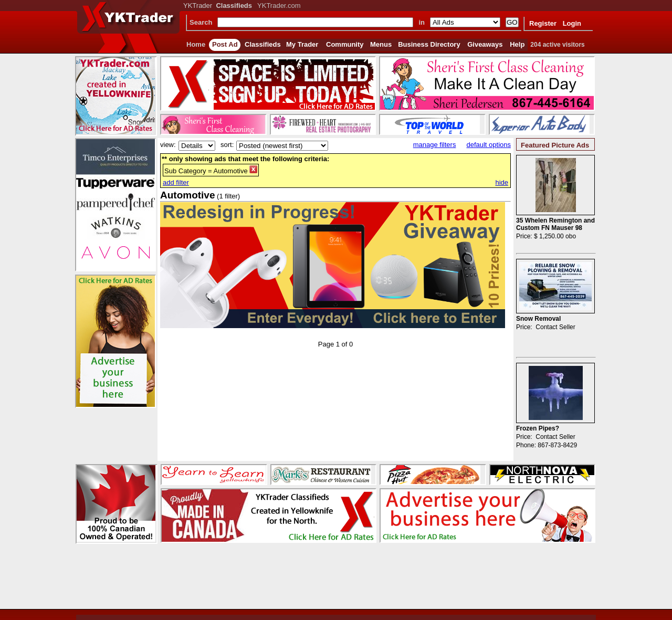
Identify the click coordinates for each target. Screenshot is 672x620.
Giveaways (485, 44)
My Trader (302, 44)
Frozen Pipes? (538, 428)
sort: (227, 145)
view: (168, 145)
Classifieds (263, 44)
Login (572, 23)
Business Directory (429, 44)
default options (489, 145)
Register (543, 23)
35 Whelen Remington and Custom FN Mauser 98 (555, 224)
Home (196, 44)
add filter (176, 182)
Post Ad (225, 44)
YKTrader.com (279, 6)
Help (517, 44)
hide (502, 182)
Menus (381, 44)
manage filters (435, 145)
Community (345, 44)
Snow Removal (538, 319)
